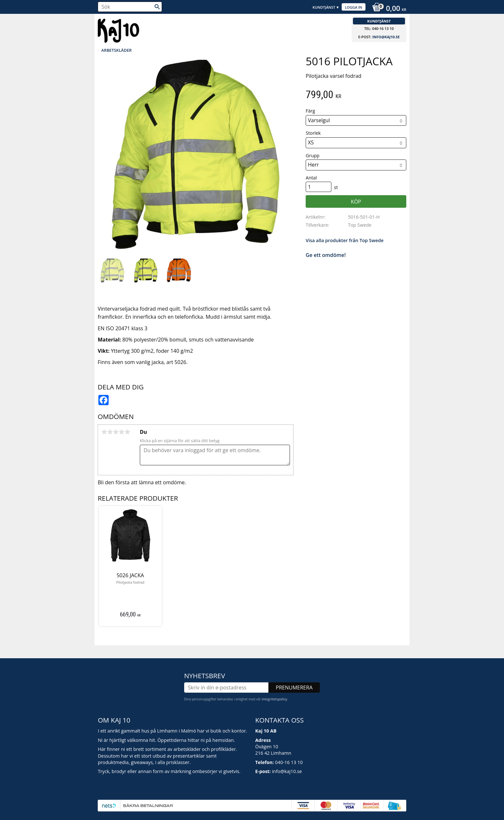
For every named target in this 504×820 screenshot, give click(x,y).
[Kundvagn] (387, 9)
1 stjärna (104, 432)
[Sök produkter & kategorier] (130, 7)
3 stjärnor (116, 432)
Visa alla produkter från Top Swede (345, 240)
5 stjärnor (127, 432)
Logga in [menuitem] (354, 7)
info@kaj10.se (386, 37)
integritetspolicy (274, 699)
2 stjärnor (110, 432)
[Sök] (157, 7)
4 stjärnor (122, 432)
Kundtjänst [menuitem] (324, 7)
